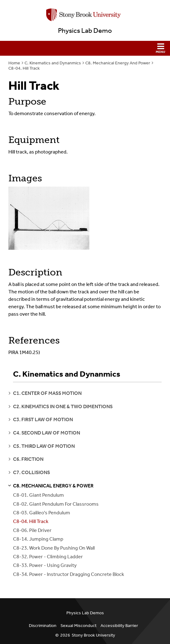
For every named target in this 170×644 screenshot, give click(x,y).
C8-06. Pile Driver (32, 530)
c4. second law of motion (47, 433)
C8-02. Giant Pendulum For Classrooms (56, 504)
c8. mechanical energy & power (53, 486)
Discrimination (43, 626)
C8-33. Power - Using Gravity (45, 565)
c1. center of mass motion (47, 393)
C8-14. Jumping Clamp (38, 539)
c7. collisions (31, 472)
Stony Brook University (93, 635)
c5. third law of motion (44, 446)
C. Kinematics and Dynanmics (53, 63)
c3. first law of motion (43, 419)
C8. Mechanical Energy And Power (118, 63)
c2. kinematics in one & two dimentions (63, 406)
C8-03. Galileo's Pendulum (42, 513)
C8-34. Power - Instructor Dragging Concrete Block (69, 574)
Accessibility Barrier (119, 626)
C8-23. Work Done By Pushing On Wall (54, 548)
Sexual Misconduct (78, 626)
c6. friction (28, 459)
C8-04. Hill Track (24, 68)
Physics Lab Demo (85, 31)
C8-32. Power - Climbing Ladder (48, 557)
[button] (85, 48)
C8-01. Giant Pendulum (38, 495)
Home (14, 63)
